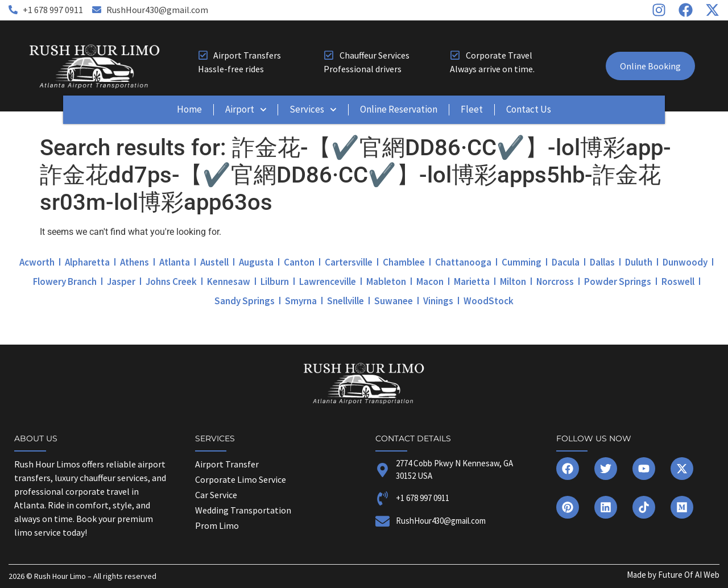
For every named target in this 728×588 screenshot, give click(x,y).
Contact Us (529, 109)
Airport (246, 110)
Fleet (472, 109)
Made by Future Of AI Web (673, 575)
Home (189, 109)
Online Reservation (399, 109)
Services (313, 110)
